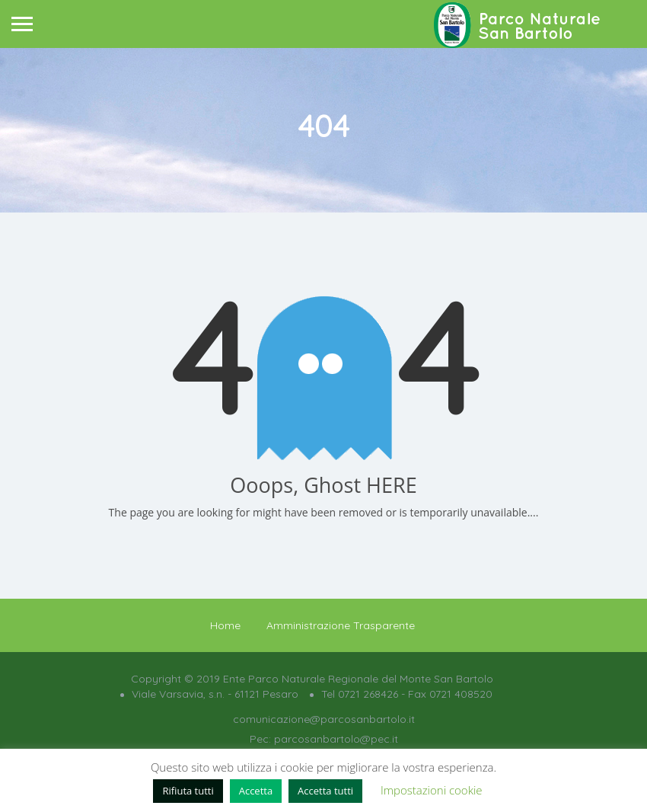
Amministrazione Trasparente (341, 625)
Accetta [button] (256, 791)
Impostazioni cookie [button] (432, 790)
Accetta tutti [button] (325, 791)
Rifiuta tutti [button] (188, 791)
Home (225, 625)
